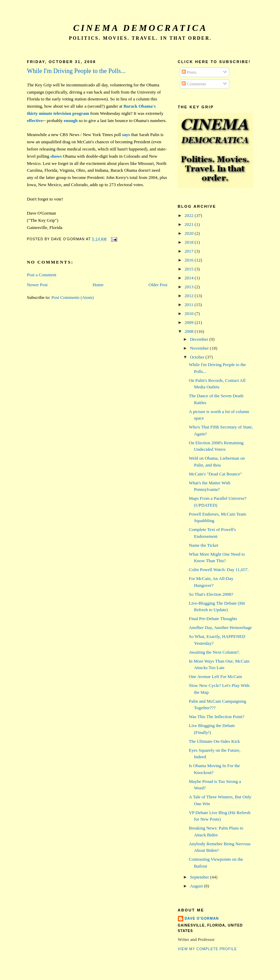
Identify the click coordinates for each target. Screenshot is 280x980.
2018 (190, 242)
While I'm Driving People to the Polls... (76, 71)
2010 (190, 313)
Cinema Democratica (141, 28)
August (197, 886)
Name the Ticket (204, 545)
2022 (190, 215)
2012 (190, 296)
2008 (190, 331)
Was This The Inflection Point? (217, 717)
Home (98, 285)
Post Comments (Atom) (73, 297)
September (200, 877)
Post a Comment (42, 275)
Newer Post (37, 285)
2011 (190, 305)
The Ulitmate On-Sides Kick (214, 741)
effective (35, 120)
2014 (190, 278)
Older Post (158, 285)
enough (71, 120)
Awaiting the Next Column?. (214, 652)
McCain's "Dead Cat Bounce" (215, 474)
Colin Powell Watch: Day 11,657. (219, 570)
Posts (189, 72)
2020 (190, 233)
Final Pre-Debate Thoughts (213, 619)
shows (56, 156)
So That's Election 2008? (211, 594)
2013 (190, 287)
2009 (190, 322)
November (200, 348)
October (198, 357)
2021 (190, 224)
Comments (194, 84)
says (126, 135)
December (200, 339)
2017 (190, 251)
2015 (190, 269)
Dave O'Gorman (202, 918)
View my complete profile (208, 949)
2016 (190, 260)
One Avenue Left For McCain (215, 676)
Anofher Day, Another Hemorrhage (220, 627)
